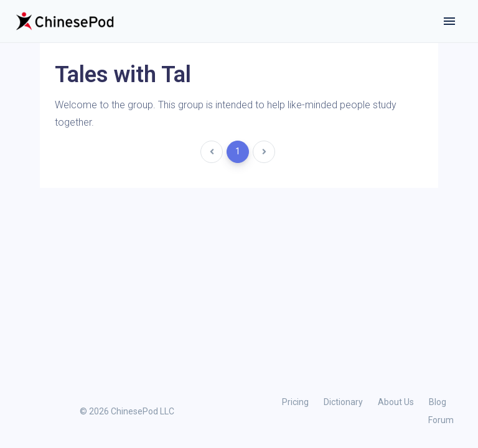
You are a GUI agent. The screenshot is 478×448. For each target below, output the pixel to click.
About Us (396, 402)
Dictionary (343, 402)
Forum (441, 420)
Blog (438, 402)
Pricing (295, 402)
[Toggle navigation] (449, 21)
